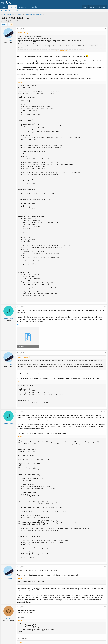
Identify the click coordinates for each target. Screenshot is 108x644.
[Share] (102, 29)
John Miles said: (23, 357)
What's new (23, 7)
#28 (105, 353)
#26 (105, 29)
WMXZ (5, 21)
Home (5, 7)
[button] (29, 7)
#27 (105, 307)
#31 (105, 607)
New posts (4, 11)
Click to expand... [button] (61, 50)
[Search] (102, 7)
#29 (105, 412)
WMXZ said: (22, 33)
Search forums (14, 11)
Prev (5, 25)
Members (35, 7)
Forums (13, 7)
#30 (105, 567)
